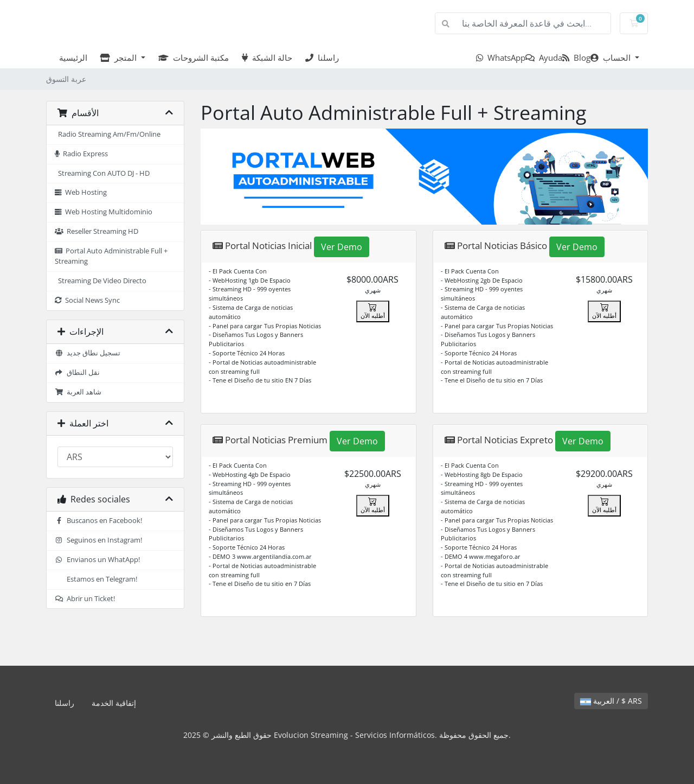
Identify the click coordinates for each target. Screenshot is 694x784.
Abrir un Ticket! (85, 599)
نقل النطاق (77, 372)
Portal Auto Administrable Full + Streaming (111, 256)
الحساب (612, 58)
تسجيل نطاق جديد (88, 353)
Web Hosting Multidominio (104, 212)
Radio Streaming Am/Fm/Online (108, 134)
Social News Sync (87, 300)
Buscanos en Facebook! (98, 521)
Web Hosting (81, 192)
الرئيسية (71, 58)
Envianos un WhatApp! (97, 560)
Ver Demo (342, 247)
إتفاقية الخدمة (114, 703)
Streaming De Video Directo (101, 281)
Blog (576, 58)
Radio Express (81, 154)
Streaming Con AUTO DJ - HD (102, 173)
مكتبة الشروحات (194, 58)
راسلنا (322, 58)
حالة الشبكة (267, 58)
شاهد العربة (78, 392)
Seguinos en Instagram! (98, 540)
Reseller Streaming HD (97, 231)
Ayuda (544, 58)
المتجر (120, 58)
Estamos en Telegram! (100, 579)
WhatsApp (501, 58)
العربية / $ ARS (611, 701)
